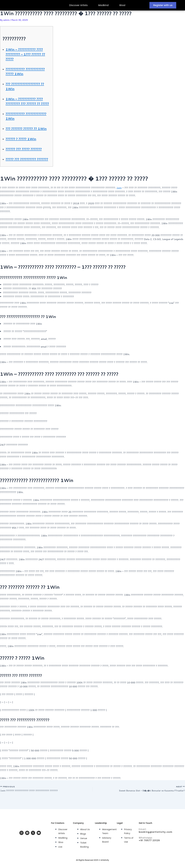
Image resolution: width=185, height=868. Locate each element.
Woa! (122, 5)
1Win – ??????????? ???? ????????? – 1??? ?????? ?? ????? (27, 54)
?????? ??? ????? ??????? (27, 158)
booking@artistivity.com (156, 831)
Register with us (163, 5)
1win (119, 202)
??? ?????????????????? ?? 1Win (28, 86)
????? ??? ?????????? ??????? (23, 171)
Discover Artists (78, 5)
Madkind (103, 5)
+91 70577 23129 (149, 840)
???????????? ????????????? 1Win (23, 121)
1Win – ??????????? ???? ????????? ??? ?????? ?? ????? (27, 103)
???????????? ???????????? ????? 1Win (28, 71)
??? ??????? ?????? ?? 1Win (24, 136)
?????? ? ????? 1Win (23, 148)
